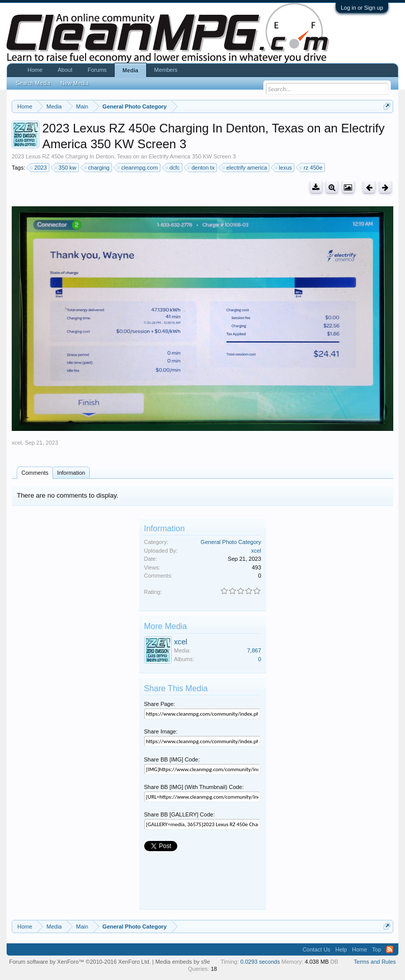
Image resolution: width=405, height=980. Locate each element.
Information (71, 473)
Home (35, 70)
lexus (284, 168)
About (65, 70)
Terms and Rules (375, 962)
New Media (75, 83)
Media (130, 70)
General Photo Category (231, 542)
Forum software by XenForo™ (80, 962)
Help (341, 949)
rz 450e (312, 168)
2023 (39, 168)
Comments (35, 473)
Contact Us (316, 949)
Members (166, 70)
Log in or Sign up (362, 8)
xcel (17, 443)
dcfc (173, 168)
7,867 (254, 650)
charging (97, 168)
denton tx (201, 168)
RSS (390, 949)
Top (376, 949)
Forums (97, 70)
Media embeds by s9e (183, 962)
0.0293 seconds (260, 962)
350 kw (66, 168)
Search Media (33, 83)
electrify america (245, 168)
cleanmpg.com (138, 168)
